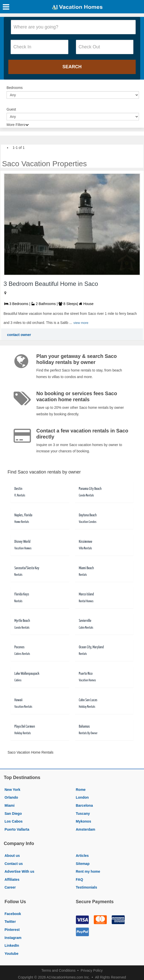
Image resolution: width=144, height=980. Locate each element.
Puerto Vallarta (17, 829)
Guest (11, 109)
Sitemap (83, 864)
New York (12, 790)
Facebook (13, 914)
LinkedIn (12, 945)
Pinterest (12, 930)
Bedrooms (15, 88)
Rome (81, 790)
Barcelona (84, 805)
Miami (10, 805)
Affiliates (12, 880)
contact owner (19, 335)
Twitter (10, 922)
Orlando (11, 797)
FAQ (80, 880)
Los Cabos (14, 821)
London (82, 797)
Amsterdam (86, 829)
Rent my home (88, 871)
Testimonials (87, 887)
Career (10, 887)
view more (81, 323)
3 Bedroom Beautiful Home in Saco (51, 284)
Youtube (11, 954)
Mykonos (84, 821)
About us (12, 856)
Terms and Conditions (58, 970)
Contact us (14, 864)
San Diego (13, 814)
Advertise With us (19, 871)
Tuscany (83, 814)
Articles (82, 856)
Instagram (13, 938)
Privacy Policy (92, 970)
